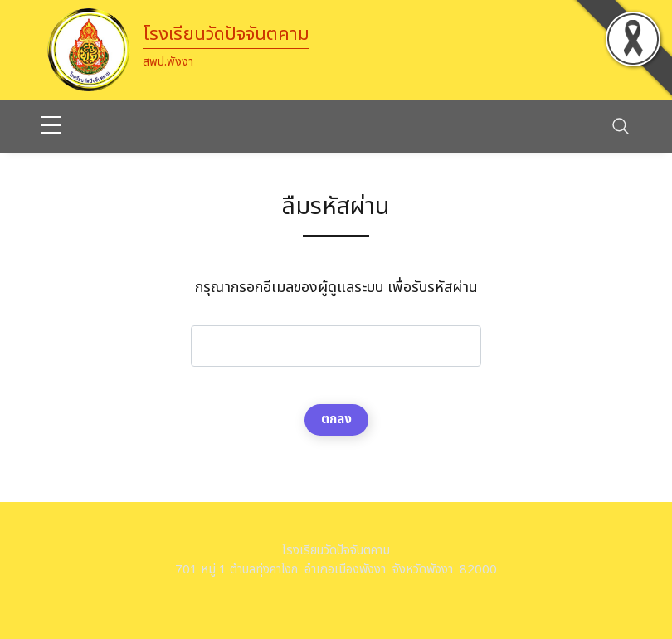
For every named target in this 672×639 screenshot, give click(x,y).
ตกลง (336, 419)
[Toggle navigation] (621, 126)
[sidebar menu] (51, 126)
